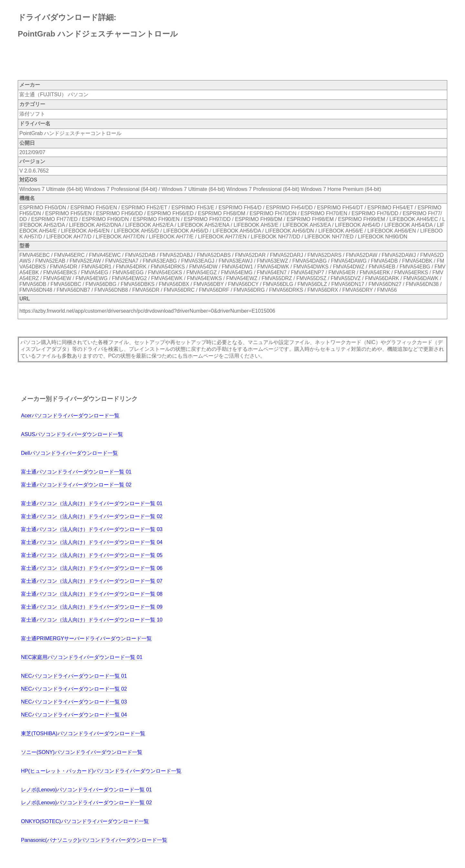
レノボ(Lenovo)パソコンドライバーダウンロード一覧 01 (86, 790)
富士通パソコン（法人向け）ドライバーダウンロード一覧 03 (92, 529)
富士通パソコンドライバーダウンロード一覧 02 (76, 485)
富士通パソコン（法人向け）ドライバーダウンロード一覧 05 (92, 555)
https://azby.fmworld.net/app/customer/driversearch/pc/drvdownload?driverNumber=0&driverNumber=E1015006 (147, 311)
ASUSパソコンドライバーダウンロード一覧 (72, 434)
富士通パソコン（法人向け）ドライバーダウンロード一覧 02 (92, 516)
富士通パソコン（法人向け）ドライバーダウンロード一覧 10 (92, 620)
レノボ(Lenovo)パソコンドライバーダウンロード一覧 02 (86, 803)
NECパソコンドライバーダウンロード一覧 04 (74, 715)
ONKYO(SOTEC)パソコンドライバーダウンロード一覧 (85, 821)
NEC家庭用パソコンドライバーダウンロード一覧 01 (82, 657)
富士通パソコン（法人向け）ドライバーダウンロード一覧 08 (92, 594)
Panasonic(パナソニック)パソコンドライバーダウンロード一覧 (94, 840)
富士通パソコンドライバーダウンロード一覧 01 (76, 472)
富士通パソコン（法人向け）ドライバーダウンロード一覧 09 (92, 607)
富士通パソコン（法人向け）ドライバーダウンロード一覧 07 (92, 581)
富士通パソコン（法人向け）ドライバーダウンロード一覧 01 (92, 503)
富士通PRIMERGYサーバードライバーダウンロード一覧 (86, 638)
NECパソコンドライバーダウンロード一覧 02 (74, 689)
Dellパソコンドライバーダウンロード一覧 (69, 453)
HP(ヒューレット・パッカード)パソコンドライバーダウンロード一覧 (101, 771)
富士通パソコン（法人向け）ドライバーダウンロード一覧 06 (92, 568)
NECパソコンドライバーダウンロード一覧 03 (74, 702)
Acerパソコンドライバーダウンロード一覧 (70, 416)
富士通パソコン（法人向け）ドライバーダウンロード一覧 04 (92, 542)
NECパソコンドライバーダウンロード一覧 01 (74, 676)
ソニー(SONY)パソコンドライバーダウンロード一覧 (82, 752)
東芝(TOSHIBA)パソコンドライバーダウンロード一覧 (83, 733)
